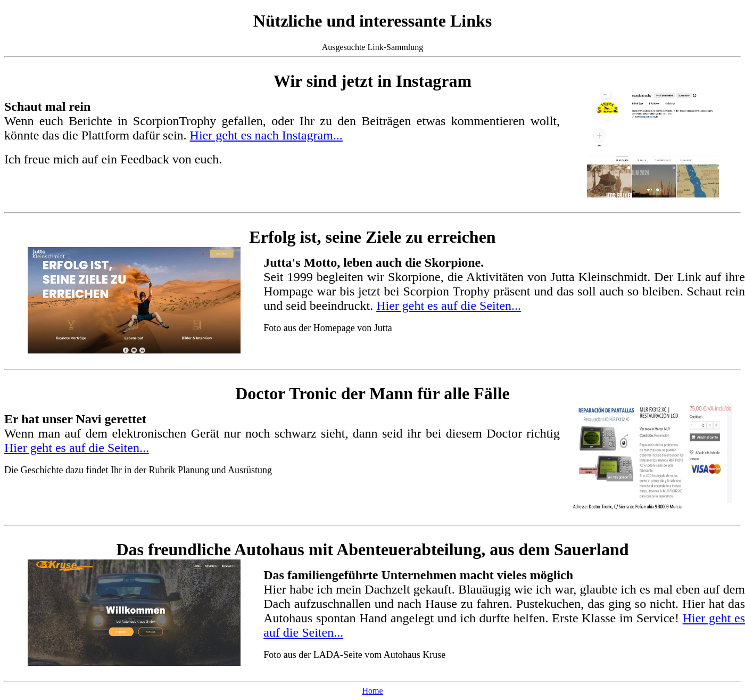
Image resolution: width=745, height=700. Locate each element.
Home (372, 691)
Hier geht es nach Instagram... (266, 135)
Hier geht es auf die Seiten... (449, 306)
